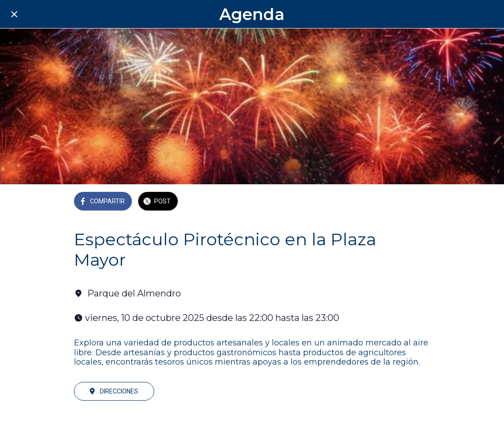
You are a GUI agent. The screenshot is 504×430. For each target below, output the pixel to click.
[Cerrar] (14, 14)
